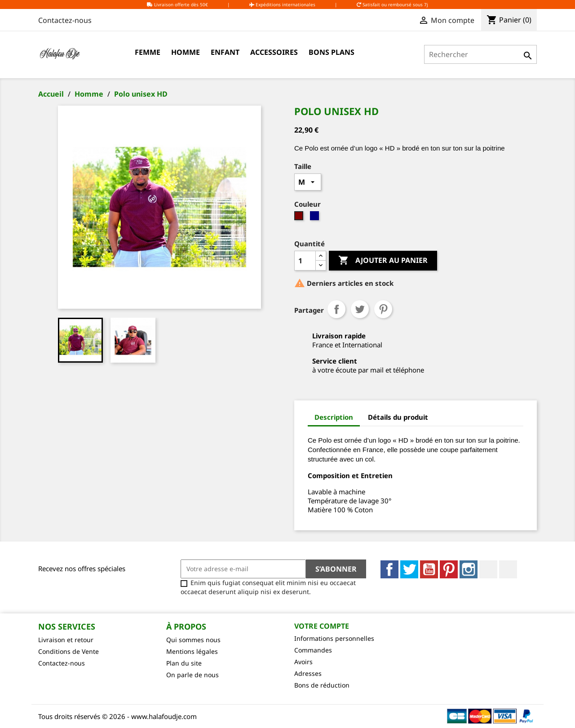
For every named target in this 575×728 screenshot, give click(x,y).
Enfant (225, 52)
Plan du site (184, 663)
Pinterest (383, 309)
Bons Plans (332, 52)
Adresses (308, 673)
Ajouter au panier (383, 261)
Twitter (409, 569)
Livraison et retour (66, 640)
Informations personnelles (334, 638)
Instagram (469, 569)
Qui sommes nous (193, 640)
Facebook (389, 569)
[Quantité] (305, 261)
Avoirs (303, 662)
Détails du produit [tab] (398, 417)
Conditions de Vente (69, 651)
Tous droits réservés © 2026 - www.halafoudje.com (117, 716)
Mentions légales (192, 651)
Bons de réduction (322, 685)
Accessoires (274, 52)
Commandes (313, 650)
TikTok (508, 569)
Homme (186, 52)
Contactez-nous (65, 20)
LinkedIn (488, 569)
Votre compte (322, 626)
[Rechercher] (480, 54)
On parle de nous (192, 675)
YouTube (429, 569)
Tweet (360, 309)
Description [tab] (334, 417)
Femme (148, 52)
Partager (336, 309)
